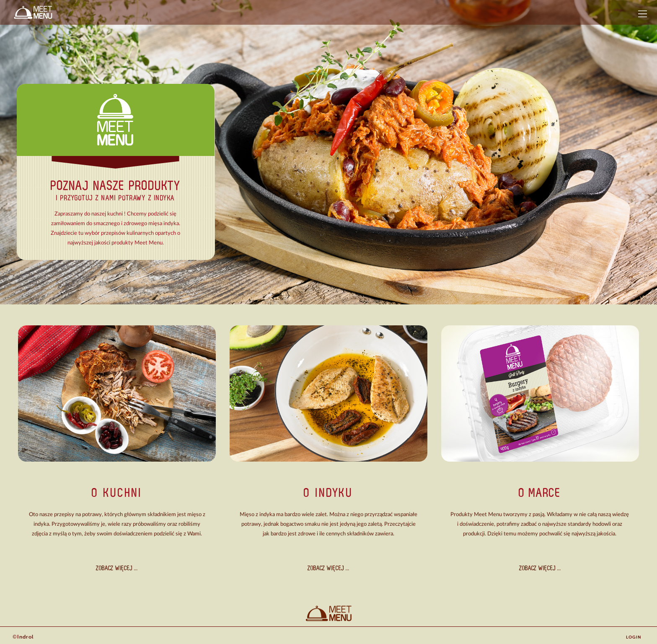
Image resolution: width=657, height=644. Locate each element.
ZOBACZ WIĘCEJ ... (117, 568)
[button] (643, 14)
